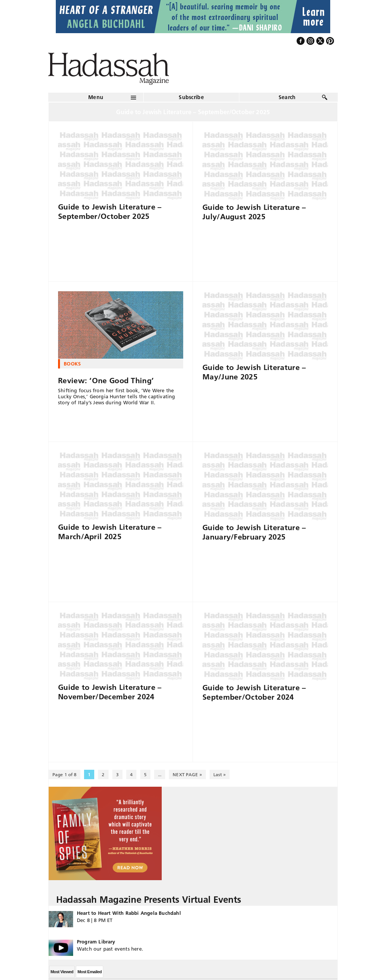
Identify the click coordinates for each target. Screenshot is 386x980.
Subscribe (191, 97)
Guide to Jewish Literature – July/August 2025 (254, 212)
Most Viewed (62, 972)
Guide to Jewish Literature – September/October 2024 (254, 692)
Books (72, 364)
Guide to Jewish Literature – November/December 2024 (110, 692)
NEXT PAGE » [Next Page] (187, 774)
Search (287, 97)
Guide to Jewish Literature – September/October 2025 (110, 212)
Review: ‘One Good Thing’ (106, 381)
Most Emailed (89, 972)
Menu (96, 97)
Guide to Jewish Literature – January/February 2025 (254, 532)
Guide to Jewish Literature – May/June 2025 (254, 372)
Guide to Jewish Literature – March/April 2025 (110, 532)
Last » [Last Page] (220, 774)
